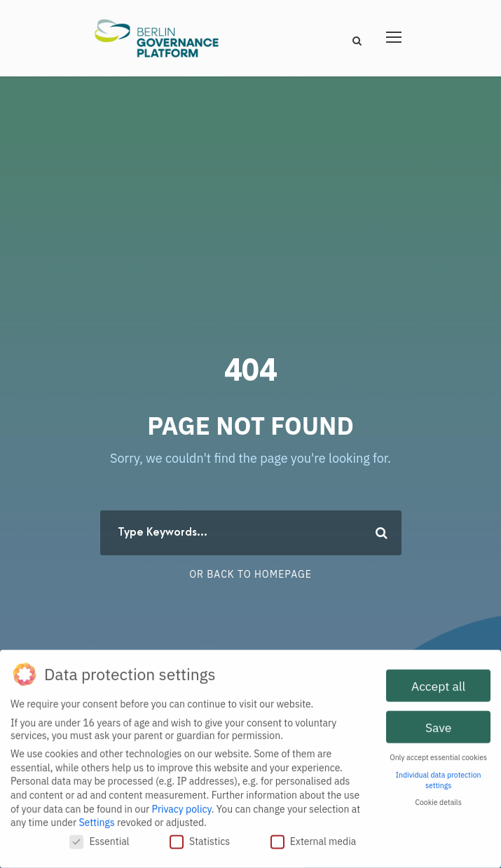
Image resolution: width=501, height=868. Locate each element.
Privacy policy (182, 805)
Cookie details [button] (438, 799)
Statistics (200, 838)
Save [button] (438, 723)
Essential (99, 838)
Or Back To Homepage (251, 574)
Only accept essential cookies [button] (438, 754)
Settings (96, 819)
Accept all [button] (438, 682)
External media (314, 838)
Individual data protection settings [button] (439, 777)
